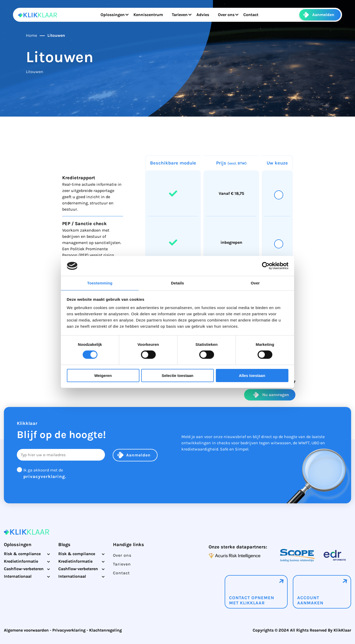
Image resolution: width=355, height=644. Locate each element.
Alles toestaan (252, 375)
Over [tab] (255, 283)
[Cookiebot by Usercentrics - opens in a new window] (266, 266)
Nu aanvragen (276, 395)
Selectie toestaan (178, 375)
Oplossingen (110, 15)
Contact (248, 15)
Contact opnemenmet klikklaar (252, 600)
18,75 (239, 193)
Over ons (224, 15)
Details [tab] (177, 283)
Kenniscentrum (146, 15)
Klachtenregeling (105, 630)
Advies (200, 15)
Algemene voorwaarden (26, 630)
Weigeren (103, 375)
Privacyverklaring (69, 630)
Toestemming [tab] (100, 283)
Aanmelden (323, 15)
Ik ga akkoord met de (45, 474)
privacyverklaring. (45, 476)
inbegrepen (231, 242)
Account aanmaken (310, 600)
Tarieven (177, 15)
